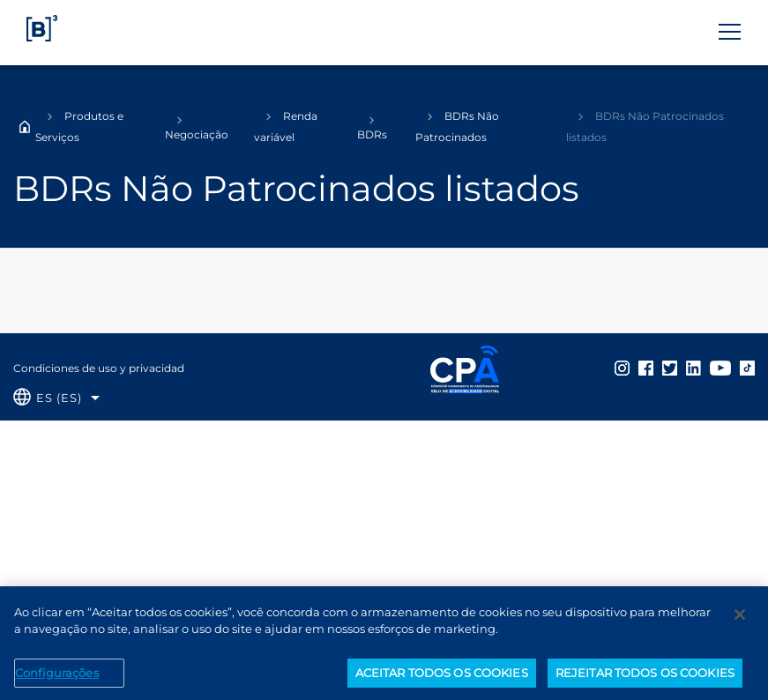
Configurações (57, 677)
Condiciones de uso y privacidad (99, 368)
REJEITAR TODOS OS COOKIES (645, 677)
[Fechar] (740, 619)
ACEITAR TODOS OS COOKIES (442, 677)
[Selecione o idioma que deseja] (56, 398)
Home (25, 127)
